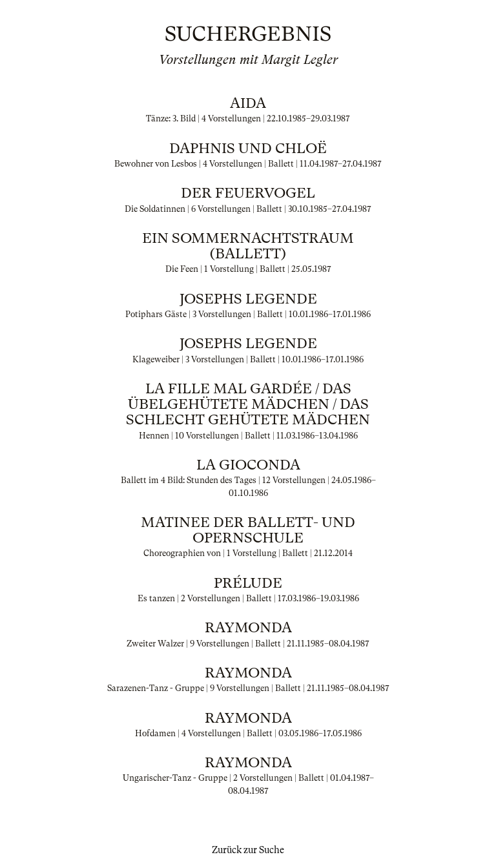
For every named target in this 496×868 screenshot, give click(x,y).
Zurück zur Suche (248, 850)
